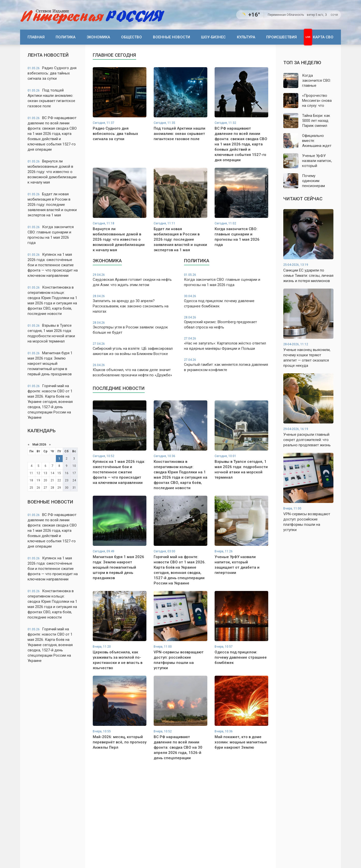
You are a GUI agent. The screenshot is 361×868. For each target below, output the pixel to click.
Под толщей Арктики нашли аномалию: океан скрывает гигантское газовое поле (51, 98)
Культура (246, 37)
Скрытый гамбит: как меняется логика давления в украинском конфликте (226, 365)
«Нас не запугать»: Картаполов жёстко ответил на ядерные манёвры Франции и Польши (226, 344)
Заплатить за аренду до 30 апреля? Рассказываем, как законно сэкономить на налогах (135, 304)
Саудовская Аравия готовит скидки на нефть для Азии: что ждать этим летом (135, 280)
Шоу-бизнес (213, 37)
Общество (131, 37)
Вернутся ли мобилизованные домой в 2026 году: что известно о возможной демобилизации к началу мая (52, 172)
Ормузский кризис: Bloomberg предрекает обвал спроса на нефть (226, 323)
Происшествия (282, 37)
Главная (36, 37)
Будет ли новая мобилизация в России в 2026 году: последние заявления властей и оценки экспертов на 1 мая (52, 205)
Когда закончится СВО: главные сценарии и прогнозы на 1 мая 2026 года (51, 235)
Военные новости (171, 37)
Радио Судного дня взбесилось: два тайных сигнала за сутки (52, 73)
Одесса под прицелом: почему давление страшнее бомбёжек (226, 301)
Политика (66, 37)
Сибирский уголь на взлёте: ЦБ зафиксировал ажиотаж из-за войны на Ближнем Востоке (135, 349)
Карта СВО (323, 37)
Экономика (98, 37)
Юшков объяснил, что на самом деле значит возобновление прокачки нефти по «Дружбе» (135, 370)
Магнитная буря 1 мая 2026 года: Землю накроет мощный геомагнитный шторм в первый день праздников (50, 364)
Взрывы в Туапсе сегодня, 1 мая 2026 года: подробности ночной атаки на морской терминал (51, 333)
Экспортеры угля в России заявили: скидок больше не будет (135, 328)
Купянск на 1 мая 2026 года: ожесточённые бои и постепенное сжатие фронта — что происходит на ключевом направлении (53, 265)
